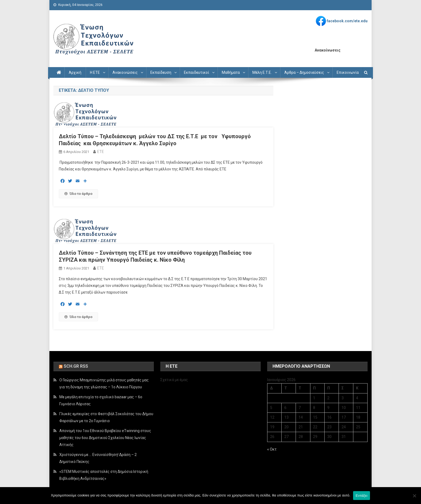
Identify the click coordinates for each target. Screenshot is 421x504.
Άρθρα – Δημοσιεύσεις (304, 72)
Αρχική (75, 72)
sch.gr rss (76, 366)
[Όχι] (414, 496)
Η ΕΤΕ (95, 72)
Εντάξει (362, 496)
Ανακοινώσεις (125, 72)
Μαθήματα (231, 72)
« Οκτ (272, 449)
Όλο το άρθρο (78, 194)
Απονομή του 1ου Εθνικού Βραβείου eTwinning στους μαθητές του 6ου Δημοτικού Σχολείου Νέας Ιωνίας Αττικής (105, 438)
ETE (101, 152)
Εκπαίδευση (161, 72)
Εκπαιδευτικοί (197, 72)
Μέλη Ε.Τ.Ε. (262, 72)
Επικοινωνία (348, 72)
